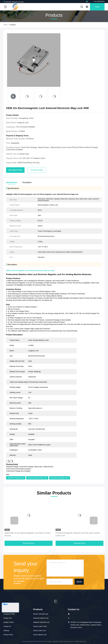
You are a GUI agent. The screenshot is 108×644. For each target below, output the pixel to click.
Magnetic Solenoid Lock (16, 478)
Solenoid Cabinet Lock (41, 618)
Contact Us (7, 626)
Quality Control (9, 622)
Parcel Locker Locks (40, 626)
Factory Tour (8, 618)
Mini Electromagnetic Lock (60, 478)
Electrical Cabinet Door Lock (37, 478)
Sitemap (6, 630)
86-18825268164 (99, 1)
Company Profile (9, 614)
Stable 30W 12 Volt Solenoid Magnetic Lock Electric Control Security (28, 534)
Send (79, 582)
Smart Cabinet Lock (40, 635)
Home (5, 25)
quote (97, 7)
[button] (14, 521)
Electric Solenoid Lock (41, 614)
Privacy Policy (8, 635)
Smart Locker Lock (40, 630)
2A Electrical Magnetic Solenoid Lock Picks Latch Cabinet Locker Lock (78, 534)
